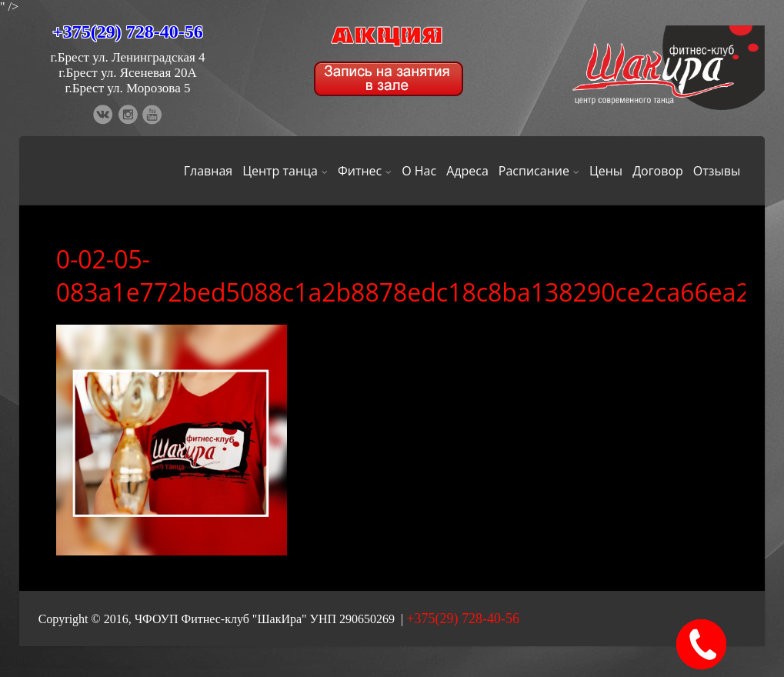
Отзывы (717, 171)
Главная (208, 171)
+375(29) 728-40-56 (128, 32)
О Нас (419, 171)
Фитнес (365, 171)
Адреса (467, 171)
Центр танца (285, 171)
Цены (606, 171)
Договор (658, 171)
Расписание (539, 171)
